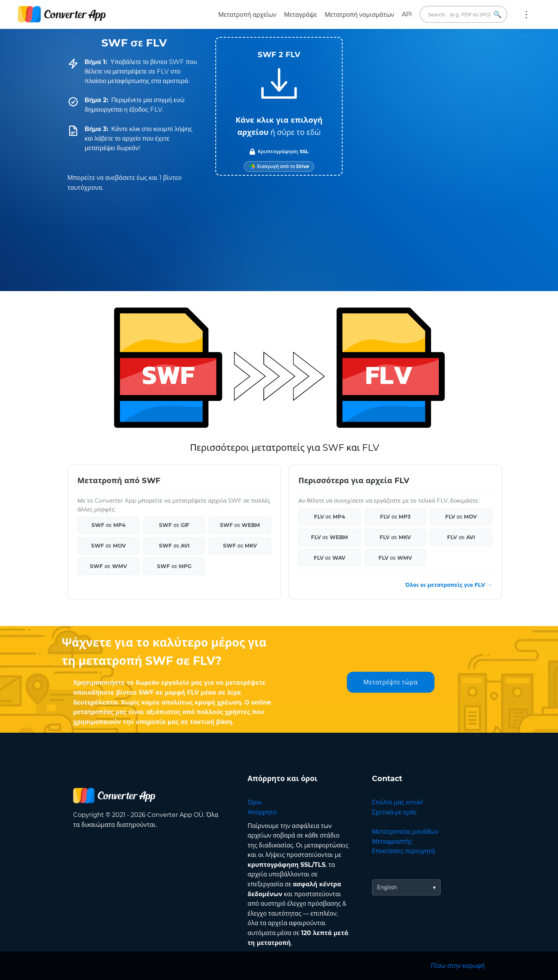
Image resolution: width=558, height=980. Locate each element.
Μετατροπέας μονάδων (405, 832)
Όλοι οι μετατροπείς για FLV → (449, 585)
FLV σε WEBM (330, 537)
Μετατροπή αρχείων (248, 15)
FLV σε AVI (461, 537)
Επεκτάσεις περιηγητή (404, 851)
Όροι (255, 802)
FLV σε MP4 (330, 517)
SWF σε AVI (174, 546)
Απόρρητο (262, 812)
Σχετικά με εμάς (394, 812)
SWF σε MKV (240, 546)
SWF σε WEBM (240, 525)
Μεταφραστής (392, 841)
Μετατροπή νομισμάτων (359, 15)
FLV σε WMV (395, 558)
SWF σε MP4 (109, 525)
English (387, 887)
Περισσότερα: (526, 14)
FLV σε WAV (330, 558)
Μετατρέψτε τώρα (390, 682)
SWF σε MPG (174, 566)
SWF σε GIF (174, 525)
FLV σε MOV (461, 517)
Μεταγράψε (301, 15)
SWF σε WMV (108, 566)
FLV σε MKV (395, 537)
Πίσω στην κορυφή (458, 966)
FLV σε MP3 (395, 517)
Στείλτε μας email (397, 802)
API (407, 14)
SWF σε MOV (109, 546)
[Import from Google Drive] (279, 167)
